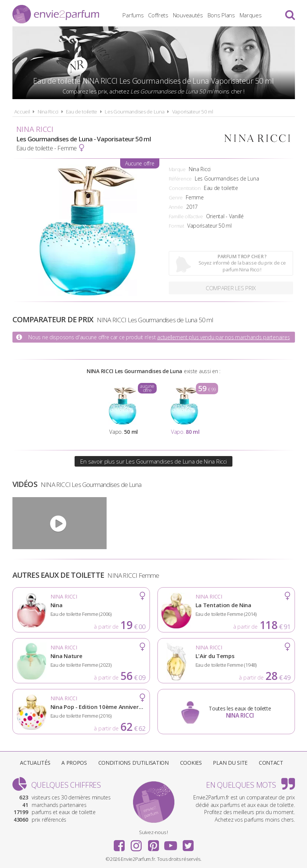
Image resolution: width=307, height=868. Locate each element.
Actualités (35, 763)
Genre (176, 197)
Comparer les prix (231, 288)
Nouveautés (188, 15)
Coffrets (158, 15)
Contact (271, 763)
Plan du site (230, 763)
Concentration (185, 188)
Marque (177, 169)
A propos (74, 763)
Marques (251, 15)
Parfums (133, 15)
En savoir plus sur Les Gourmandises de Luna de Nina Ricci (153, 461)
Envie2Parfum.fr (56, 14)
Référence (180, 179)
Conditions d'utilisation (134, 763)
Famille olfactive (186, 216)
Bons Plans (221, 15)
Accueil (22, 112)
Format (176, 226)
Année (176, 207)
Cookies (191, 763)
